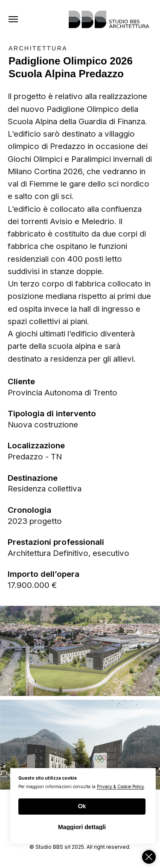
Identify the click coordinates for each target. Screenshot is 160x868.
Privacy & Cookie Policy (121, 786)
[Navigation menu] (13, 19)
